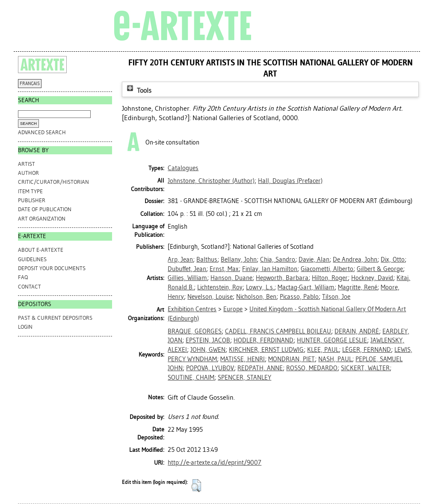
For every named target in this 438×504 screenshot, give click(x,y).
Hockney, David (372, 278)
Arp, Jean (180, 259)
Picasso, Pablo (299, 297)
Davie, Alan (314, 259)
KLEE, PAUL (323, 350)
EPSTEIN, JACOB (208, 340)
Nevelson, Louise (210, 297)
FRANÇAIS (30, 84)
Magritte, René (358, 287)
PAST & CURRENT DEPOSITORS (55, 318)
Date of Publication (45, 209)
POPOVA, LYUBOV (210, 368)
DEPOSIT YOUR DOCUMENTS (52, 268)
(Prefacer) (290, 181)
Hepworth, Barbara (282, 278)
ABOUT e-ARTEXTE (41, 250)
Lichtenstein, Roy (220, 287)
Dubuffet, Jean (187, 269)
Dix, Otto (393, 259)
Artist (27, 164)
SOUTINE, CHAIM (191, 377)
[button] (196, 486)
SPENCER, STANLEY (244, 377)
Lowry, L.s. (260, 287)
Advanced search (42, 132)
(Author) (211, 181)
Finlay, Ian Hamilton (270, 269)
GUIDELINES (32, 259)
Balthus (207, 259)
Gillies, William (187, 278)
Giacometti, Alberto (327, 269)
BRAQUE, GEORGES (195, 331)
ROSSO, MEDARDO (312, 368)
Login (25, 327)
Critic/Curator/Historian (53, 182)
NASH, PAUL (335, 359)
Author (28, 173)
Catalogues (183, 168)
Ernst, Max (224, 269)
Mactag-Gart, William (306, 287)
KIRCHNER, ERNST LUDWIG (266, 350)
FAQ (23, 277)
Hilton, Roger (330, 278)
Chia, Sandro (278, 259)
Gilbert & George (380, 269)
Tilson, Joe (336, 297)
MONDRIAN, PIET (292, 359)
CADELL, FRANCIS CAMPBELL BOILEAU (278, 331)
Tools (138, 90)
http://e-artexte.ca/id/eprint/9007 (215, 463)
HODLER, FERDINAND (263, 340)
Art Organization (42, 219)
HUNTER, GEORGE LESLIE (332, 340)
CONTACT (30, 287)
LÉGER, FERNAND (367, 350)
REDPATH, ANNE (260, 368)
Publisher (32, 200)
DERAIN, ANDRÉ (357, 331)
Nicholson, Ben (256, 297)
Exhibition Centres (192, 309)
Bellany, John (239, 259)
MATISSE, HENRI (243, 359)
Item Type (30, 191)
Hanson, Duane (231, 278)
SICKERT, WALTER (365, 368)
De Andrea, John (355, 259)
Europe (233, 309)
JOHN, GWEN (208, 350)
